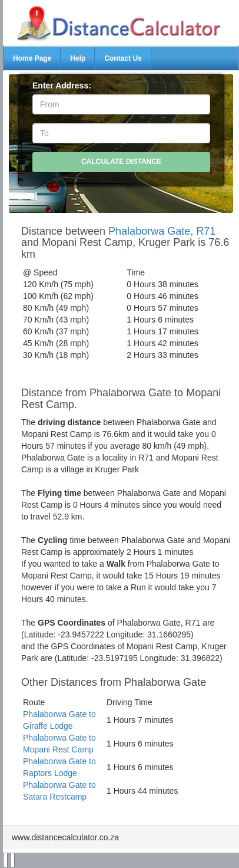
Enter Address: (62, 86)
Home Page (32, 58)
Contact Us (123, 58)
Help (78, 58)
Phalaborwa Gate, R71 (162, 231)
